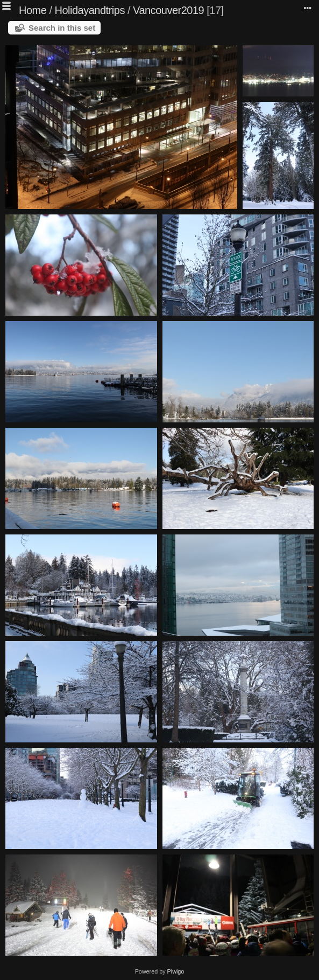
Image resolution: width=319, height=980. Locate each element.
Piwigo (176, 971)
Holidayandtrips (90, 10)
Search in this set (62, 28)
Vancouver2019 (168, 10)
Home (33, 10)
